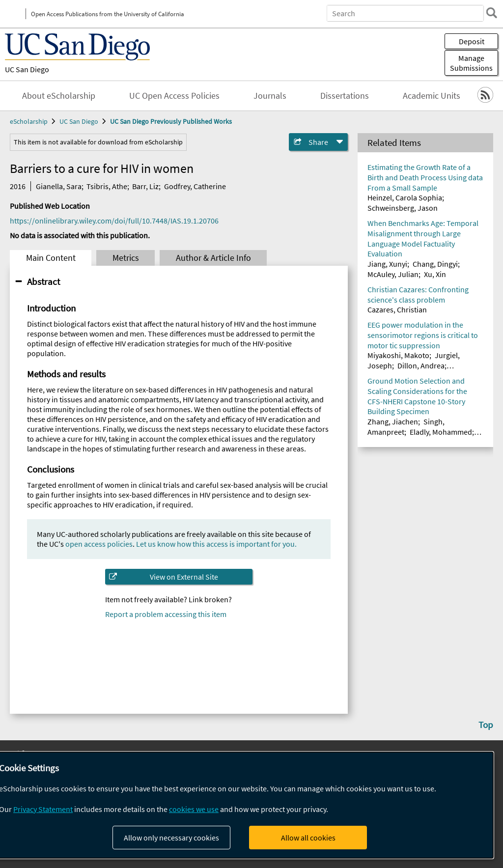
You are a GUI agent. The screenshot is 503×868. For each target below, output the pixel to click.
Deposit (472, 41)
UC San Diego (27, 69)
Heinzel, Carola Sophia (405, 197)
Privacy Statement (43, 809)
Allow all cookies (308, 838)
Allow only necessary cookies (171, 838)
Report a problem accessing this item (166, 614)
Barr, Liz (145, 186)
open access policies (99, 544)
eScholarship (29, 121)
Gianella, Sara (59, 186)
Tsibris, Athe (107, 186)
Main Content (51, 258)
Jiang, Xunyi (387, 264)
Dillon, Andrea (421, 365)
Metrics (126, 258)
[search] (490, 13)
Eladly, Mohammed (441, 432)
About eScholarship (59, 96)
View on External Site (184, 577)
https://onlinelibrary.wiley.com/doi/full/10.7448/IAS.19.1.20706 (114, 221)
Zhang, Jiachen (393, 421)
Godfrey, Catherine (195, 186)
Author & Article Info (213, 258)
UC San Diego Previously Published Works (171, 121)
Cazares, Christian (397, 309)
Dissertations (345, 96)
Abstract (43, 281)
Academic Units (432, 96)
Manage (471, 63)
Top (486, 725)
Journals (270, 96)
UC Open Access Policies (174, 96)
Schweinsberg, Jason (403, 208)
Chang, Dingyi (435, 264)
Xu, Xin (435, 274)
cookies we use (194, 809)
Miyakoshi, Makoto (398, 355)
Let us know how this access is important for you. (216, 544)
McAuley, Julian (393, 274)
